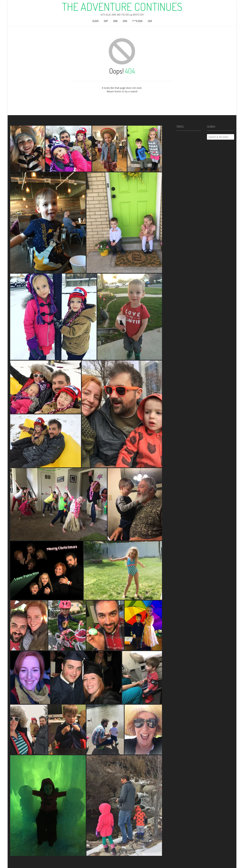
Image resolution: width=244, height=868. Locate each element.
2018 (115, 21)
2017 (106, 21)
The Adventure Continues (122, 7)
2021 (150, 21)
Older (95, 21)
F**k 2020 (138, 21)
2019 (125, 21)
